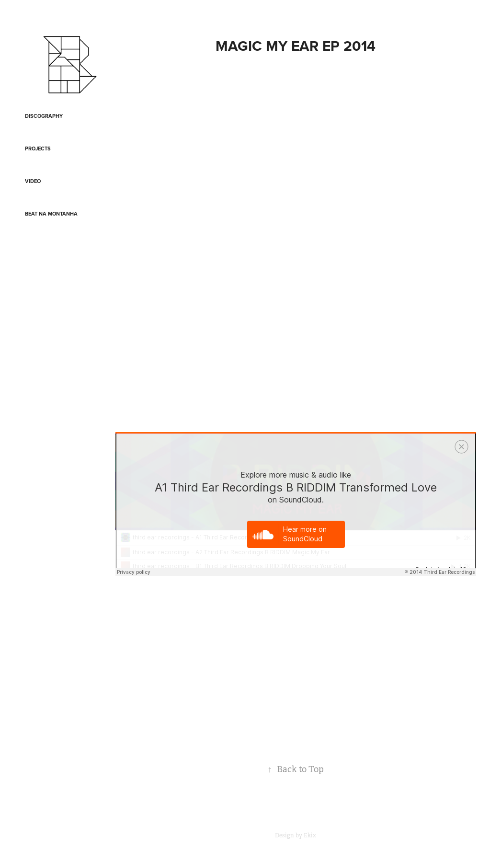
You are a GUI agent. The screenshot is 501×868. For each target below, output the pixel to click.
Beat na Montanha (51, 214)
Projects (38, 148)
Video (33, 181)
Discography (44, 116)
